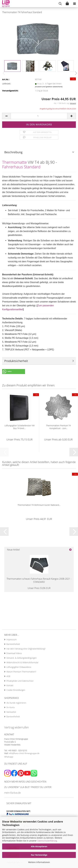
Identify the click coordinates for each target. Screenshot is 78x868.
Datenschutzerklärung (47, 841)
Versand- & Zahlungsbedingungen (22, 658)
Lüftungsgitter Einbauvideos (19, 667)
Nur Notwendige (39, 855)
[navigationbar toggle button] (74, 4)
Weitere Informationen (39, 862)
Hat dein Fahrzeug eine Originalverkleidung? (26, 649)
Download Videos (14, 653)
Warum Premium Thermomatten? (21, 672)
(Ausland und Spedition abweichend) (49, 87)
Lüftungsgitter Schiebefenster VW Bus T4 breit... (19, 427)
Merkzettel (11, 712)
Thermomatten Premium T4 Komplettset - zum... (58, 427)
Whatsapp (9, 757)
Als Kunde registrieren (16, 703)
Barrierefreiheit (13, 644)
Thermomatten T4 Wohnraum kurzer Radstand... (39, 505)
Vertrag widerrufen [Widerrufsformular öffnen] (17, 727)
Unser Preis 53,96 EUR (39, 588)
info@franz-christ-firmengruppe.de (24, 753)
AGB (8, 676)
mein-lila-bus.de (13, 793)
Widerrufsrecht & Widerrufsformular (22, 662)
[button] (75, 73)
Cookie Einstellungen (16, 690)
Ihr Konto (11, 707)
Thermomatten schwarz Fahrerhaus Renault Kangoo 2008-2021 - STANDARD (39, 580)
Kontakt (10, 685)
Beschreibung (13, 152)
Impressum (12, 640)
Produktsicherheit (16, 361)
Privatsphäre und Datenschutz (20, 681)
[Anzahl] (39, 116)
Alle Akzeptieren (39, 846)
